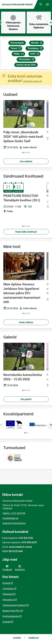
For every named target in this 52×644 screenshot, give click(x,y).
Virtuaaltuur (27, 60)
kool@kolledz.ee (10, 518)
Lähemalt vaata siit (32, 81)
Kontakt (6, 583)
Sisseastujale (17, 43)
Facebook (7, 568)
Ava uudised (26, 161)
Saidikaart (34, 638)
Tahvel (16, 49)
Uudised (6, 622)
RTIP (35, 54)
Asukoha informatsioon (14, 523)
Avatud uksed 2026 (26, 65)
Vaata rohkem (26, 322)
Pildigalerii (8, 594)
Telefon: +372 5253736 (14, 513)
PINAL (19, 54)
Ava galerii (26, 399)
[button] (23, 152)
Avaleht (17, 638)
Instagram (20, 568)
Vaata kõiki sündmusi (26, 232)
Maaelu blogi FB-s (11, 611)
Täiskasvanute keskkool (14, 605)
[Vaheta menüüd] (47, 4)
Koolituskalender (11, 616)
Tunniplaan (36, 49)
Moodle (37, 43)
